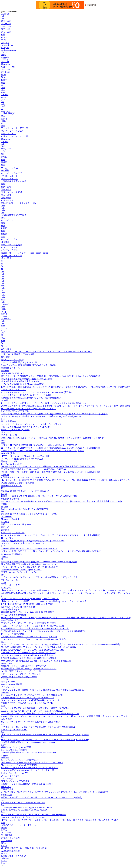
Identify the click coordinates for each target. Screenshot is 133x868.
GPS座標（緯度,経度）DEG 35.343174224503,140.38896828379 (29, 548)
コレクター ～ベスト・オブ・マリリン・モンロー (24, 817)
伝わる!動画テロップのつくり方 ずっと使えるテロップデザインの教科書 (35, 629)
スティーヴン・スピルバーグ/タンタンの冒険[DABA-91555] (29, 653)
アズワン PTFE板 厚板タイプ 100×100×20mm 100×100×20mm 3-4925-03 (33, 469)
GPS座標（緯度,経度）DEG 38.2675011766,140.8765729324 (28, 698)
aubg (3, 330)
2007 (3, 724)
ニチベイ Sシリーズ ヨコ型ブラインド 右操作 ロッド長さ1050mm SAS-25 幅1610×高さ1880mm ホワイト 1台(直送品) (55, 414)
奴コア (4, 80)
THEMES (5, 692)
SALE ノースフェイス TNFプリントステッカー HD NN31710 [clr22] (32, 711)
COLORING (6, 516)
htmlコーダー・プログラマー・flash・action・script (24, 253)
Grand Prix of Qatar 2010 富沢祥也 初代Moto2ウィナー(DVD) (28, 365)
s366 (3, 90)
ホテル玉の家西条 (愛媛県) (13, 615)
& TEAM (5, 679)
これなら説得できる (10, 609)
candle (4, 800)
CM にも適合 (7, 778)
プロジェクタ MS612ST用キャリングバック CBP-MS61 (26, 427)
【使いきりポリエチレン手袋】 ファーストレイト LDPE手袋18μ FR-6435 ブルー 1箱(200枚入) (44, 601)
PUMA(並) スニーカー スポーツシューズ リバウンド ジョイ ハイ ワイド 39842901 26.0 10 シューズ (47, 352)
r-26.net (4, 52)
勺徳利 (4, 504)
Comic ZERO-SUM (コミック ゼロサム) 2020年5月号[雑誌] (28, 655)
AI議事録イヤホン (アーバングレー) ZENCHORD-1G (25, 477)
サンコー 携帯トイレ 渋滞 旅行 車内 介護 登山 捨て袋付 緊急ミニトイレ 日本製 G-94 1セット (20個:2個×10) (50, 472)
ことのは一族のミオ (10, 851)
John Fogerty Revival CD (12, 464)
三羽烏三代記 (7, 789)
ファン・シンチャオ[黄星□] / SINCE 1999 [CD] (22, 543)
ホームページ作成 (9, 168)
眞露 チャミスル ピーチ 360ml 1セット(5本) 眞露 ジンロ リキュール (32, 763)
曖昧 (3, 341)
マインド (5, 40)
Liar (3, 443)
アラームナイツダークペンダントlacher (19, 677)
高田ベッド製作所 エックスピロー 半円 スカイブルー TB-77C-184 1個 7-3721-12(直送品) (41, 797)
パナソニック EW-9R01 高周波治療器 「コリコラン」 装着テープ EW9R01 (35, 708)
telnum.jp (5, 57)
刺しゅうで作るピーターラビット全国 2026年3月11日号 (27, 379)
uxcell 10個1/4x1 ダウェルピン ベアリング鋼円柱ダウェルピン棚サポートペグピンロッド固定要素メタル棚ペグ (52, 438)
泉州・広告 (6, 187)
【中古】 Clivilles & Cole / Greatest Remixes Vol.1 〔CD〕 (27, 456)
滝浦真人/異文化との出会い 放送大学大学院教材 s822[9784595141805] (33, 541)
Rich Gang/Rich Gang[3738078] (15, 750)
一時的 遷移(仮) (8, 113)
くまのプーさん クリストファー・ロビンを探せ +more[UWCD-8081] (32, 626)
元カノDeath (7, 841)
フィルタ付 (6, 832)
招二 (3, 488)
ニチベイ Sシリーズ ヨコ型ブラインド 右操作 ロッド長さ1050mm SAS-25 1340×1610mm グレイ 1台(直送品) (50, 376)
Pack (3, 812)
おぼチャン (6, 318)
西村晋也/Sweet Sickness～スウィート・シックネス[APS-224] (29, 637)
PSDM (4, 828)
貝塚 (3, 160)
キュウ (4, 37)
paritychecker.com (9, 50)
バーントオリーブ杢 (10, 585)
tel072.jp (5, 59)
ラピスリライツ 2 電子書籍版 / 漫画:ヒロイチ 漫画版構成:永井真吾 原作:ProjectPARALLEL (43, 690)
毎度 (3, 184)
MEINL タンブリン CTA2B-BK (15, 781)
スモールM (6, 21)
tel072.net (5, 62)
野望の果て (6, 787)
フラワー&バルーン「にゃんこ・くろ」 (19, 572)
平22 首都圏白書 (9, 421)
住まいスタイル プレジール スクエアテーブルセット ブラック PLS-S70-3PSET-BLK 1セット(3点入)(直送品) (51, 535)
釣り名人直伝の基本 (10, 838)
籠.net (4, 75)
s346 (3, 88)
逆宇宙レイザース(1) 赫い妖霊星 (16, 747)
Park (3, 823)
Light (3, 642)
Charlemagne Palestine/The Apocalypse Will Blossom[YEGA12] (28, 807)
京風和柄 (5, 757)
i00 (2, 323)
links (3, 206)
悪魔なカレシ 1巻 (9, 461)
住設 (3, 35)
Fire (3, 575)
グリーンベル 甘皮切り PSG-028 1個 (18, 354)
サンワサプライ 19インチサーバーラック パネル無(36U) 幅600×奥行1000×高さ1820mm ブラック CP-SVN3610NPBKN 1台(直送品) (60, 644)
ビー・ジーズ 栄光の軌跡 (13, 634)
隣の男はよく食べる (10, 499)
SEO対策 (5, 170)
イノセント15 (7, 687)
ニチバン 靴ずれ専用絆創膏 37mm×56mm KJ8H (23, 384)
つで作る (5, 522)
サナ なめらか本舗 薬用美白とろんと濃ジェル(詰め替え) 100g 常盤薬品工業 (36, 661)
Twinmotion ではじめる (12, 554)
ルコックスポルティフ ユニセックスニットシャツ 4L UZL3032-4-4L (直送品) (36, 392)
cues (3, 326)
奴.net (4, 77)
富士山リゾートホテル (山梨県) (16, 430)
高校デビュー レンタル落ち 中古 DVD (19, 524)
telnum (4, 316)
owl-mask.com (7, 45)
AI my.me (5, 48)
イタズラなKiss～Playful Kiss (14, 730)
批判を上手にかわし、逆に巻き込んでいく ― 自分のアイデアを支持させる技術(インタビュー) (45, 740)
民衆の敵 (5, 475)
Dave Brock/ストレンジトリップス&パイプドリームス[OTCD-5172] (32, 695)
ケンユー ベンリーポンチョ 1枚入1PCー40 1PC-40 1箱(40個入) (30, 567)
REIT (3, 745)
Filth (3, 511)
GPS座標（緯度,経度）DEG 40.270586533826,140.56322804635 (29, 742)
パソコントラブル (9, 179)
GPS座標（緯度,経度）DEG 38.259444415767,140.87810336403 (29, 752)
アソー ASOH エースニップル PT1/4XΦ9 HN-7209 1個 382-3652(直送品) (34, 639)
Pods (3, 805)
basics (4, 583)
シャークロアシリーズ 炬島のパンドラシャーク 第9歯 (26, 395)
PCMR (4, 853)
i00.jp (3, 121)
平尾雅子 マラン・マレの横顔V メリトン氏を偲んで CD (27, 703)
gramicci (5, 557)
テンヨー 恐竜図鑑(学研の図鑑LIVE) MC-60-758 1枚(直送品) (29, 409)
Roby (3, 737)
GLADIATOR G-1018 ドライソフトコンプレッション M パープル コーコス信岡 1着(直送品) (43, 631)
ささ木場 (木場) (8, 453)
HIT (3, 546)
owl (3, 102)
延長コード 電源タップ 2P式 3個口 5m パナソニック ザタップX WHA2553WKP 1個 (39, 496)
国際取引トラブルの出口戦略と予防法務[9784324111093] (27, 784)
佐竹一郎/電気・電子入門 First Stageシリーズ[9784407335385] (29, 669)
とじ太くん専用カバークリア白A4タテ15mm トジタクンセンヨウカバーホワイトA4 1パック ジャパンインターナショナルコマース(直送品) (65, 406)
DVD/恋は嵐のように (11, 620)
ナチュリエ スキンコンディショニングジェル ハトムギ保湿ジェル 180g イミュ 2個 (39, 577)
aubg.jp (4, 119)
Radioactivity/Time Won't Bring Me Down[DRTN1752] (24, 509)
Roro (3, 706)
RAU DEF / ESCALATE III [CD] (15, 411)
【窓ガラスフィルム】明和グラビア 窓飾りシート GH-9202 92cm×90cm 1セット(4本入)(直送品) (45, 735)
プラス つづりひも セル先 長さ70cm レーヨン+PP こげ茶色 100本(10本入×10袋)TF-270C (41, 416)
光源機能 (5, 371)
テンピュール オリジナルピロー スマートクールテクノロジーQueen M (34, 815)
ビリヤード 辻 (8, 200)
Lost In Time (6, 663)
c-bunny (4, 755)
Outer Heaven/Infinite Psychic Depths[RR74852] (22, 570)
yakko (4, 92)
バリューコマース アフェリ (15, 136)
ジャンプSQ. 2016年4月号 (13, 533)
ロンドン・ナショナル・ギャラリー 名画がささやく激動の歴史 (30, 722)
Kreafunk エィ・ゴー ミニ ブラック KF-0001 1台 (23, 803)
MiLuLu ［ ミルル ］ (11, 519)
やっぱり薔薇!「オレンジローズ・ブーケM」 (22, 671)
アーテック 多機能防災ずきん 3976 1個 (19, 362)
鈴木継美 (5, 530)
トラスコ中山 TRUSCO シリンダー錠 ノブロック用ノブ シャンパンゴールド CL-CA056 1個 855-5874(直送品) (51, 551)
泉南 (3, 165)
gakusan (4, 507)
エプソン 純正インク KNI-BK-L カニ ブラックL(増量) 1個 (27, 770)
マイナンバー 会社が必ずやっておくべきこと (22, 459)
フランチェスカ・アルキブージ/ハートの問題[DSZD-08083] (28, 623)
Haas (3, 863)
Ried (3, 419)
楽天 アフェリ (8, 134)
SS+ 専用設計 (7, 835)
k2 (2, 85)
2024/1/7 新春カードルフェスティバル (19, 203)
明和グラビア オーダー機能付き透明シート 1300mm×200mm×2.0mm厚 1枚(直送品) (39, 562)
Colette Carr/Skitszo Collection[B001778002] (20, 760)
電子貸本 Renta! (8, 682)
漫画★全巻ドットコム (11, 486)
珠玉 (3, 83)
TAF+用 (5, 400)
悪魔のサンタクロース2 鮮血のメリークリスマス (24, 666)
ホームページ (7, 149)
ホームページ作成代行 (11, 173)
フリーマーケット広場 (11, 192)
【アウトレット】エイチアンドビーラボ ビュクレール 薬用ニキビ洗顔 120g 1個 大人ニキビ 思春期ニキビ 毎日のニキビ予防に (59, 820)
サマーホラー (7, 432)
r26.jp (4, 55)
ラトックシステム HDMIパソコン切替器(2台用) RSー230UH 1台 (30, 700)
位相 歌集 (5, 357)
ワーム (4, 346)
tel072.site (5, 69)
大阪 (3, 151)
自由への (5, 527)
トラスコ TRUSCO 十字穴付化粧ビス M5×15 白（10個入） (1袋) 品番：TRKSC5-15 (39, 445)
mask (3, 106)
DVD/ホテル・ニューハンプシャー (17, 773)
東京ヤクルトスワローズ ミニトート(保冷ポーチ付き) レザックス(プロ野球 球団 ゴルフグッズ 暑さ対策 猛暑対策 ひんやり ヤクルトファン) (66, 618)
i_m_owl (5, 95)
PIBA (3, 843)
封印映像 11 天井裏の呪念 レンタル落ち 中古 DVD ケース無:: (29, 514)
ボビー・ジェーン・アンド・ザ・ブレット (21, 674)
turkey (4, 104)
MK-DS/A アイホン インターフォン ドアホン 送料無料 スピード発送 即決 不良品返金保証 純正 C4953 (48, 467)
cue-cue (4, 328)
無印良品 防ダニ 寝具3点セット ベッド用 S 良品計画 (25, 491)
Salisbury (5, 858)
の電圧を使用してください (14, 856)
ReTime (4, 830)
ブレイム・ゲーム (9, 580)
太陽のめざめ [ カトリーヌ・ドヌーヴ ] (19, 825)
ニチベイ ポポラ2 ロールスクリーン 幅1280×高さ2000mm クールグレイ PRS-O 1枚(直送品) (43, 451)
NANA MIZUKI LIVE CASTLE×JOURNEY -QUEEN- (25, 810)
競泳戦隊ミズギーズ (10, 368)
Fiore (3, 440)
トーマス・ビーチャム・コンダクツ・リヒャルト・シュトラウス (31, 424)
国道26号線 (6, 190)
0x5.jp (4, 311)
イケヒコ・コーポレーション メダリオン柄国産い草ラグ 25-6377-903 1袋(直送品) (39, 727)
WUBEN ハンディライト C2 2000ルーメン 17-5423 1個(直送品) (30, 768)
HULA (4, 861)
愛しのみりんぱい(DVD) (12, 360)
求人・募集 (6, 195)
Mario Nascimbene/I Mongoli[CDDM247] (19, 765)
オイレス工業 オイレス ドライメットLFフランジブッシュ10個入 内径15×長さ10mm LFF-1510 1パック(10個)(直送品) (54, 792)
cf (2, 109)
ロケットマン (7, 538)
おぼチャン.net (8, 67)
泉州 (3, 154)
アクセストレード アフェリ (15, 128)
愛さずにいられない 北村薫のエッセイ (19, 607)
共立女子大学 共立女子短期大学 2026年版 (20, 381)
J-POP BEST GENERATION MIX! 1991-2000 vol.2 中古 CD (27, 604)
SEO (3, 146)
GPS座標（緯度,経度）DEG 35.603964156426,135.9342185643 (29, 658)
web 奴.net (6, 72)
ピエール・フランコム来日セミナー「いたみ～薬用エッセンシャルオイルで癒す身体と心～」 (45, 403)
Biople (4, 494)
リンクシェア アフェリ (12, 131)
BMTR (4, 846)
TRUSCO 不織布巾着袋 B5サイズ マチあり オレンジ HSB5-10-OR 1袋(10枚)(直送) (38, 647)
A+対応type (6, 588)
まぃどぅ (5, 43)
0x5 (3, 333)
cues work (5, 111)
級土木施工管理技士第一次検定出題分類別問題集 (24, 848)
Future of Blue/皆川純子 (12, 684)
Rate (3, 732)
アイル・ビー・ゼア (10, 776)
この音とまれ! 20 (9, 435)
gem (3, 99)
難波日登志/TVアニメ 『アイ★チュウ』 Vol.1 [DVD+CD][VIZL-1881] (33, 650)
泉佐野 (4, 162)
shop (3, 123)
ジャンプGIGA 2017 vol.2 (12, 373)
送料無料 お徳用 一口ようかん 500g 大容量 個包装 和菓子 (28, 612)
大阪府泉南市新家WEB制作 (14, 181)
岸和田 (4, 157)
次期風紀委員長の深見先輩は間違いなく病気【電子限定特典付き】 (32, 398)
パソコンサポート (9, 176)
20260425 (5, 14)
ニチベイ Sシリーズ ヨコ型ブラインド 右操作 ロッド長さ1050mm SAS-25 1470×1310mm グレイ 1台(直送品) (50, 448)
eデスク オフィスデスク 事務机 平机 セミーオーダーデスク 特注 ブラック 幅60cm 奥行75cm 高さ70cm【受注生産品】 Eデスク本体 (62, 501)
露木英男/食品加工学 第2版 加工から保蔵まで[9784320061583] (30, 564)
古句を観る (6, 349)
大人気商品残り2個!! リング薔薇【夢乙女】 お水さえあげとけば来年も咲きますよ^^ (40, 714)
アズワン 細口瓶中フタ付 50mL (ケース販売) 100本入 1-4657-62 (30, 599)
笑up (3, 116)
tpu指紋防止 (6, 795)
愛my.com (5, 64)
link (3, 16)
